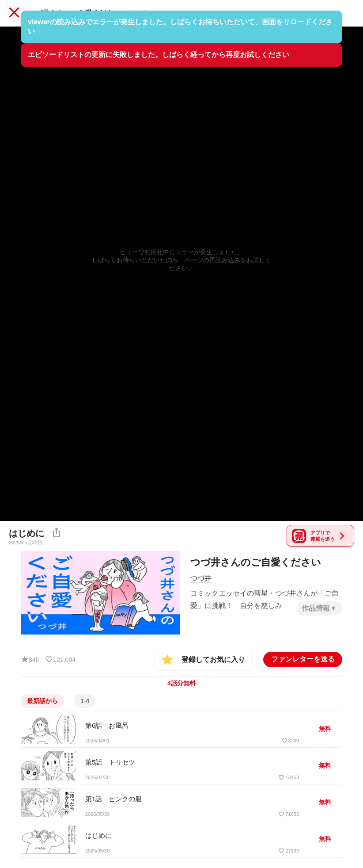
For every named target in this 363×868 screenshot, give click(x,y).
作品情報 (316, 607)
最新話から (42, 700)
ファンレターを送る (303, 658)
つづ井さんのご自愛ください (74, 13)
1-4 (85, 700)
